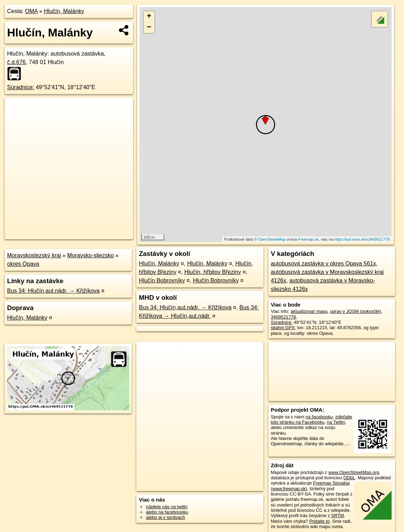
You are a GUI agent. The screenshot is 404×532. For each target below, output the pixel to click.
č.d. (16, 62)
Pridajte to (319, 521)
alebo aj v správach (165, 517)
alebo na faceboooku (167, 512)
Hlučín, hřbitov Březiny (212, 272)
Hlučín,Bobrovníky (162, 281)
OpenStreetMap (272, 239)
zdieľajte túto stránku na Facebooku (312, 419)
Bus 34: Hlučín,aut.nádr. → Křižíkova (53, 291)
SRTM (337, 516)
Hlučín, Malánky (64, 11)
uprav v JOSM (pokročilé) (355, 311)
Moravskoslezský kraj (34, 255)
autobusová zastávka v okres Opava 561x (323, 264)
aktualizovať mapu (309, 311)
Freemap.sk (308, 239)
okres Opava (23, 264)
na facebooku (319, 417)
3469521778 (283, 317)
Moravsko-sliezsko (91, 255)
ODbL (349, 478)
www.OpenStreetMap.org (354, 472)
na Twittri (336, 422)
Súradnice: (21, 87)
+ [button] (149, 17)
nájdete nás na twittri (167, 507)
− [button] (149, 28)
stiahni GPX (283, 328)
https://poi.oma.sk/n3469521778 (362, 239)
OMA (32, 11)
